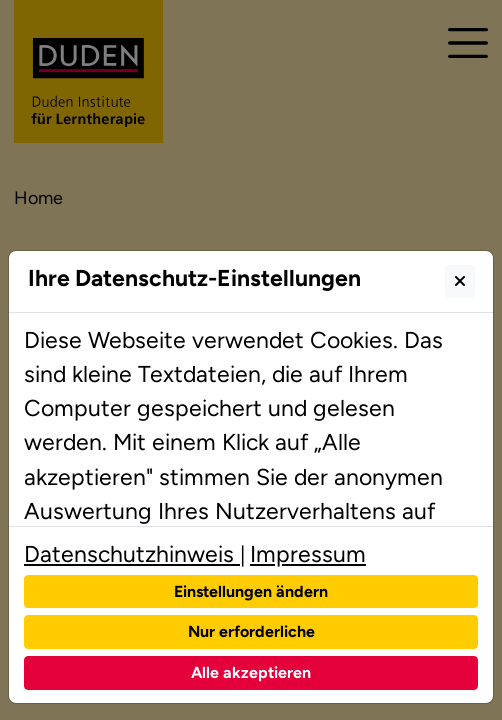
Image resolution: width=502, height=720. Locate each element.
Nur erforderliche (251, 631)
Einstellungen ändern (251, 591)
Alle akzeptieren (251, 672)
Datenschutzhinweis (132, 554)
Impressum (308, 554)
